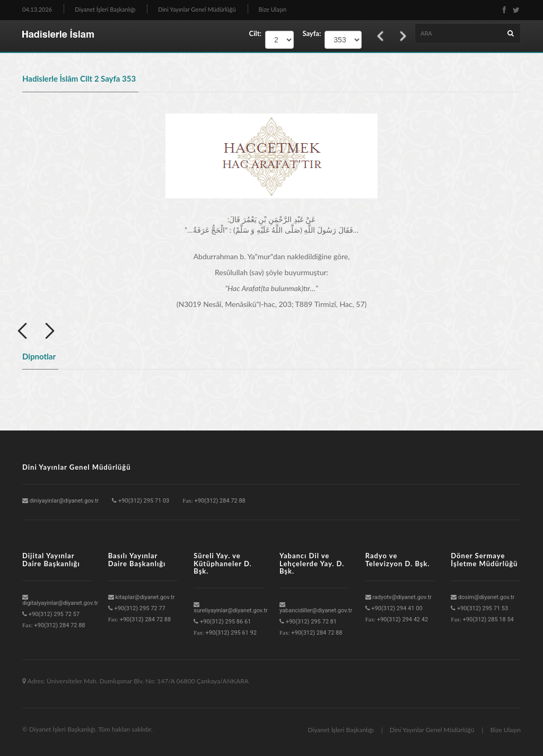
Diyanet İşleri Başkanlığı (105, 9)
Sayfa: (309, 33)
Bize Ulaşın (273, 9)
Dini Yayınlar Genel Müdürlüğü (197, 9)
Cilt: (255, 33)
